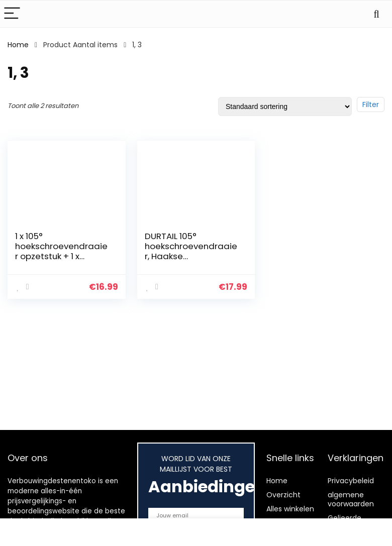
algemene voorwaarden (351, 499)
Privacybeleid (351, 481)
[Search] (376, 14)
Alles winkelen (290, 509)
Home (18, 45)
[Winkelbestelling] (285, 106)
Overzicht (283, 495)
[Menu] (12, 14)
